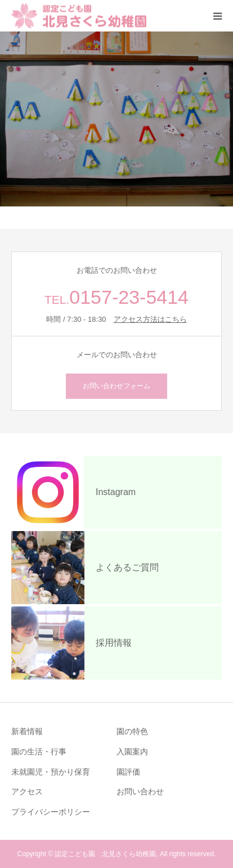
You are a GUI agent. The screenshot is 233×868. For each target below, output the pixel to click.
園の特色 (132, 731)
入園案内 (132, 752)
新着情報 (27, 731)
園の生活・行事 (39, 752)
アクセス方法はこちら (150, 319)
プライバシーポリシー (51, 812)
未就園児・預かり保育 (51, 772)
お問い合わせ (140, 791)
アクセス (27, 791)
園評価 (128, 772)
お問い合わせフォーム (116, 386)
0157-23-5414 (129, 297)
